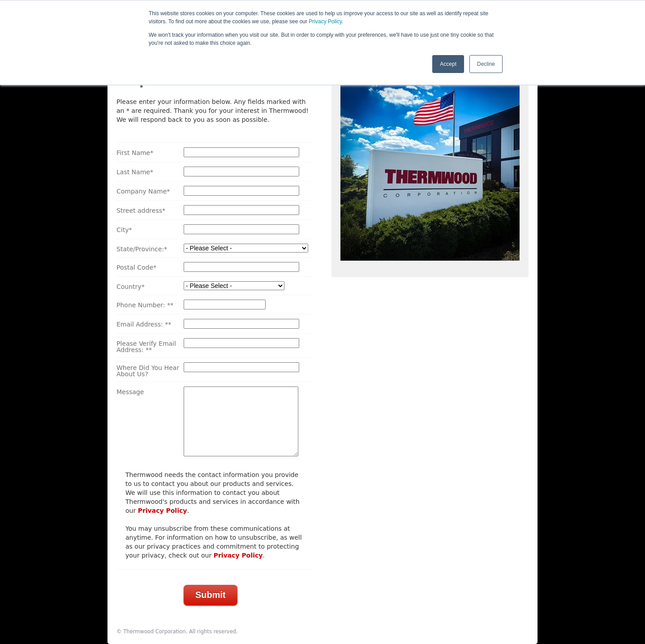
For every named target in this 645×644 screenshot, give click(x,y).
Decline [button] (486, 64)
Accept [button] (448, 64)
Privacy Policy (325, 21)
